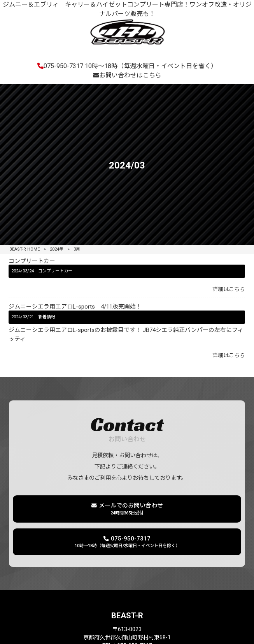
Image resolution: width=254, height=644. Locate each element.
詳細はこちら (229, 289)
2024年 (57, 249)
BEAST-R (127, 616)
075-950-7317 (127, 66)
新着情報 (47, 317)
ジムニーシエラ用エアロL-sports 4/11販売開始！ (75, 307)
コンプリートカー (32, 261)
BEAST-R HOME (25, 249)
